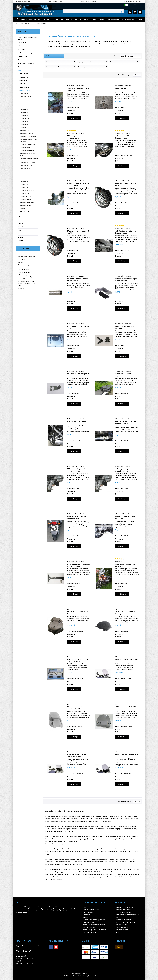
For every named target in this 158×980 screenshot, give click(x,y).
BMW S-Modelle (24, 212)
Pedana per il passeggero (26, 53)
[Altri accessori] (128, 19)
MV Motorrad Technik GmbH (75, 86)
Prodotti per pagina (125, 75)
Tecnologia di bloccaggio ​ (26, 63)
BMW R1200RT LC (25, 169)
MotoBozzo (118, 562)
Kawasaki (21, 223)
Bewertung (82, 67)
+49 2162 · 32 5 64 (23, 951)
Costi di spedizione (122, 927)
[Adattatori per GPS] (74, 19)
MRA (68, 609)
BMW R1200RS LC (25, 175)
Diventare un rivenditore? (124, 920)
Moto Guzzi (22, 227)
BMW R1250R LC (25, 187)
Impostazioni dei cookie (26, 254)
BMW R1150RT (25, 124)
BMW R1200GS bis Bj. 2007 (28, 134)
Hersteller (50, 62)
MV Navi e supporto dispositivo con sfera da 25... (78, 184)
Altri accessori (23, 56)
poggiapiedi (22, 42)
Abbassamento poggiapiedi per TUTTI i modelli (128, 916)
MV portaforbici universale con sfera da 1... (126, 327)
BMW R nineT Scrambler (27, 202)
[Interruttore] (90, 19)
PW (116, 609)
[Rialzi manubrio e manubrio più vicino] (36, 19)
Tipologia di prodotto (85, 62)
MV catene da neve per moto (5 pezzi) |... (78, 232)
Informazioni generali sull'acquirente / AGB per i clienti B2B (26, 277)
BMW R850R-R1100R (26, 103)
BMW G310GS (24, 77)
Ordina (116, 56)
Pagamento (22, 259)
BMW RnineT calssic (26, 196)
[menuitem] (136, 5)
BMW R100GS (24, 94)
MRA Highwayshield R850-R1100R (127, 754)
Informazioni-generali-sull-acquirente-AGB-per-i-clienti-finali (27, 283)
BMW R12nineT (25, 130)
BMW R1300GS (25, 193)
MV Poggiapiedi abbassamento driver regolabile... (78, 137)
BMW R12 (23, 127)
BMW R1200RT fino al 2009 (28, 163)
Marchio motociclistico (54, 67)
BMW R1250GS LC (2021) (27, 150)
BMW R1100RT (25, 112)
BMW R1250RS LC (25, 178)
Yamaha (20, 241)
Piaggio (20, 230)
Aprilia (20, 67)
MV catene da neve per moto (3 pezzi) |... (126, 184)
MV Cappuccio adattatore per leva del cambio (78, 280)
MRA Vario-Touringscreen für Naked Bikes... (77, 613)
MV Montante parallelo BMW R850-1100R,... (125, 517)
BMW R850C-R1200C (26, 97)
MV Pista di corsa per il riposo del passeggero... (125, 232)
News (84, 907)
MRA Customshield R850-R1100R (126, 659)
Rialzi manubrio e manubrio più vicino (28, 38)
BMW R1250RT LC (25, 172)
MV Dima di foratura (122, 88)
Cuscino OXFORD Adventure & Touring (126, 613)
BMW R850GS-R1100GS (27, 100)
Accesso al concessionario (27, 257)
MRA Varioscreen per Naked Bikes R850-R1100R (77, 708)
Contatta (21, 262)
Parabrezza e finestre (25, 60)
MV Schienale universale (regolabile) (123, 375)
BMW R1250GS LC (25, 147)
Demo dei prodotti (88, 912)
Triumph (21, 237)
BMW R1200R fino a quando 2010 (28, 154)
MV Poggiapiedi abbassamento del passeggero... (126, 137)
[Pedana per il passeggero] (109, 19)
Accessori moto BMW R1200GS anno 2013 (29, 140)
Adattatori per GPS (24, 46)
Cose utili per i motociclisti (91, 910)
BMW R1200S (24, 181)
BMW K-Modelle (24, 87)
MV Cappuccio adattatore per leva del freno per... (126, 280)
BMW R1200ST (25, 184)
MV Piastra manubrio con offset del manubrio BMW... (126, 422)
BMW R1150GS (25, 118)
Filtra (48, 56)
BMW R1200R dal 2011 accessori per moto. (29, 159)
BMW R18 (23, 209)
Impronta (21, 288)
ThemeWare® (92, 976)
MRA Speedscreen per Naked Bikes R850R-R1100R (77, 755)
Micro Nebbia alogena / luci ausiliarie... (125, 565)
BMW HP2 (23, 84)
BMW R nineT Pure (26, 199)
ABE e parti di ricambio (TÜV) (124, 907)
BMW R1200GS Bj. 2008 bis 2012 (29, 137)
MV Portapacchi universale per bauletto (78, 327)
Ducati (20, 216)
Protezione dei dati (24, 272)
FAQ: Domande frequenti (123, 912)
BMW (20, 70)
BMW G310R (23, 80)
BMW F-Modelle (24, 74)
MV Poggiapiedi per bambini (77, 421)
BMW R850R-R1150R (26, 106)
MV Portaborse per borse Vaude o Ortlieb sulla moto (78, 565)
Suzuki (20, 234)
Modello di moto (115, 62)
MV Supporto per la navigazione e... (78, 375)
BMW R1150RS (25, 121)
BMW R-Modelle (25, 91)
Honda (20, 220)
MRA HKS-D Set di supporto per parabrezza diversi (78, 660)
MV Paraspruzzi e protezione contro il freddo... (77, 470)
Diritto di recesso (24, 269)
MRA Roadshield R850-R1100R (125, 707)
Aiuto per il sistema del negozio (126, 922)
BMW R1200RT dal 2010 (27, 166)
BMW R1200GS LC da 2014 (28, 144)
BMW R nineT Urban (26, 206)
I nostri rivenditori (121, 925)
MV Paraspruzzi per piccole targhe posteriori (76, 517)
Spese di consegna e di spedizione (25, 266)
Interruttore (22, 49)
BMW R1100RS (25, 109)
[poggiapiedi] (58, 19)
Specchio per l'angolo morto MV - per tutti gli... (78, 89)
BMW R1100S (24, 115)
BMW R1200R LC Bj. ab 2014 (28, 190)
